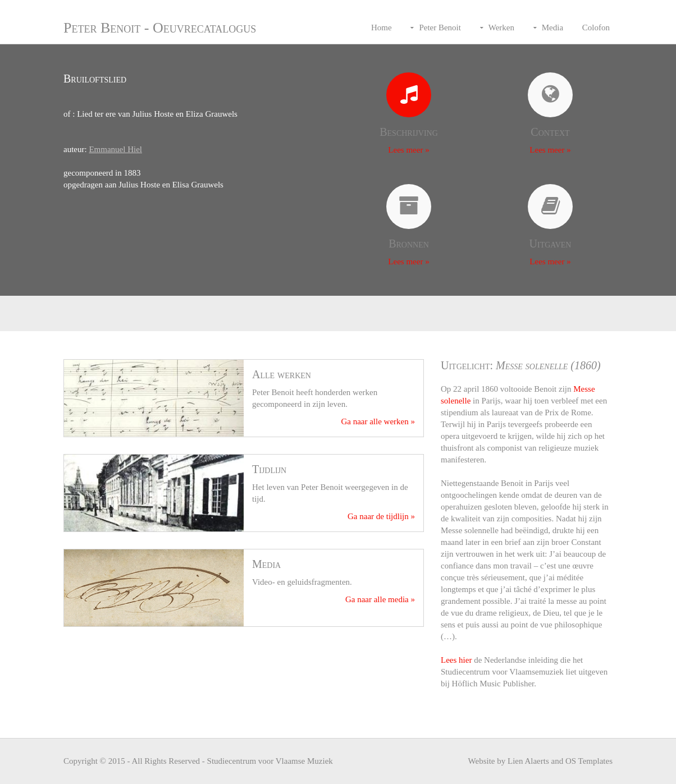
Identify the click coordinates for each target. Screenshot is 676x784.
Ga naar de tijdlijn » (381, 516)
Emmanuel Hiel (115, 149)
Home (382, 27)
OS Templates (589, 761)
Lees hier (456, 660)
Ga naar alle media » (380, 599)
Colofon (596, 27)
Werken (501, 27)
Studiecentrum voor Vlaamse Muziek (270, 761)
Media (552, 27)
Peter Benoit (440, 27)
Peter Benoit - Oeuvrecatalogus (160, 28)
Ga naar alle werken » (378, 421)
